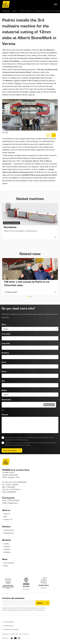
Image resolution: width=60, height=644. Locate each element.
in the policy (27, 445)
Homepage (6, 11)
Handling (7, 552)
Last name (6, 343)
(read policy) (25, 440)
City (3, 381)
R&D (5, 517)
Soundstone (10, 227)
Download (26, 589)
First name (6, 334)
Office (4, 324)
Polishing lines (9, 530)
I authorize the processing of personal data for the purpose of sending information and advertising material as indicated (30, 444)
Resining (7, 549)
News (15, 11)
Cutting (6, 544)
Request (5, 414)
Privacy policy (39, 610)
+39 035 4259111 (14, 500)
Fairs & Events (9, 563)
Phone (4, 371)
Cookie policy (9, 626)
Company (5, 353)
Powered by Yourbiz (11, 629)
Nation (4, 390)
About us (7, 514)
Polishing (7, 546)
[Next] (54, 135)
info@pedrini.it (12, 503)
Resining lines (9, 533)
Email (4, 362)
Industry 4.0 (8, 519)
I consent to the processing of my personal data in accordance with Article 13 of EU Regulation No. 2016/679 (29, 439)
